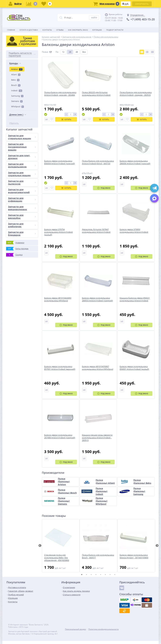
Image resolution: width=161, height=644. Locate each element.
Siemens (17, 101)
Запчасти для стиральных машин (22, 137)
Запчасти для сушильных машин (22, 174)
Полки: (45, 52)
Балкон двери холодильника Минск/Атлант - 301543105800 (134, 556)
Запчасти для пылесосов (22, 182)
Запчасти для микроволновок (22, 208)
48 (77, 52)
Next (157, 546)
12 (63, 52)
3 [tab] (91, 575)
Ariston (17, 69)
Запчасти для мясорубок (22, 216)
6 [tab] (105, 575)
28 (70, 52)
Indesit (17, 90)
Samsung (17, 96)
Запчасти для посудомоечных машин (22, 147)
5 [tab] (101, 575)
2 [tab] (86, 575)
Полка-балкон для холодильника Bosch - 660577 (98, 556)
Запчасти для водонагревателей (22, 191)
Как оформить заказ (78, 30)
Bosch (16, 85)
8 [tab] (115, 575)
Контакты (47, 30)
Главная (11, 30)
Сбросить (14, 123)
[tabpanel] (61, 546)
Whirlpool (18, 106)
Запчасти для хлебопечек (22, 225)
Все (84, 52)
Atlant (16, 74)
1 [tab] (82, 575)
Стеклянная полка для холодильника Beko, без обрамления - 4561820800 (57, 558)
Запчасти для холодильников (22, 165)
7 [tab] (110, 575)
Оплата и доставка (29, 30)
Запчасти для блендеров (22, 234)
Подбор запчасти (115, 30)
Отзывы (60, 30)
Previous (40, 546)
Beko (15, 80)
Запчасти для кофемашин (22, 200)
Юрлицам (97, 30)
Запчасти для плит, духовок (22, 157)
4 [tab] (96, 575)
